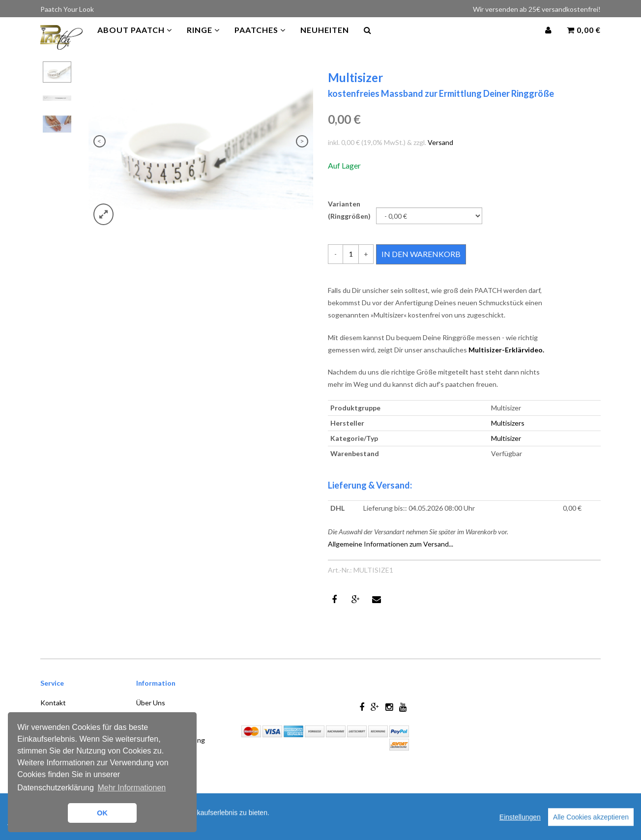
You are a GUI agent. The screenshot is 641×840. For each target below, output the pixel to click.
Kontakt (53, 703)
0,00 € (584, 39)
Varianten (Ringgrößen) (349, 210)
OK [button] (102, 813)
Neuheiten (325, 39)
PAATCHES (260, 39)
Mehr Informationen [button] (131, 788)
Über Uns (151, 703)
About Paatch (135, 39)
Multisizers (508, 423)
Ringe (203, 39)
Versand (440, 142)
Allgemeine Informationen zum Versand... (391, 544)
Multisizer (506, 438)
